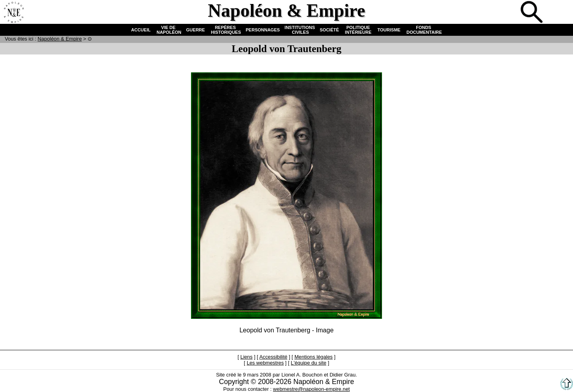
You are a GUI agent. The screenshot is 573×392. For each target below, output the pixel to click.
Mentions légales (314, 357)
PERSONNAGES (263, 30)
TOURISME (389, 30)
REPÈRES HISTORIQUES (225, 30)
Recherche (532, 13)
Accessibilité (273, 357)
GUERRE (196, 30)
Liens (247, 357)
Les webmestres (265, 363)
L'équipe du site (309, 363)
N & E (60, 39)
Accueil (14, 13)
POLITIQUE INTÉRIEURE (358, 30)
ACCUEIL (141, 30)
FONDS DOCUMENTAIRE (423, 30)
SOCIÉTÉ (329, 30)
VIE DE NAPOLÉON (168, 30)
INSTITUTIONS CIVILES (300, 30)
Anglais (559, 13)
